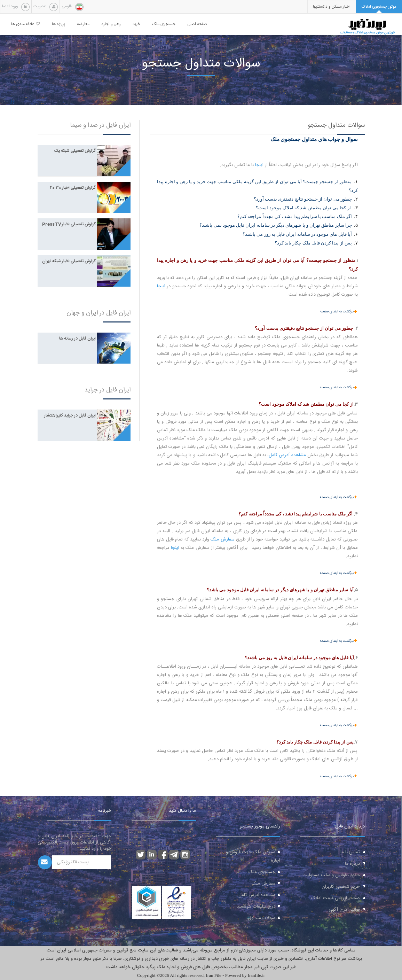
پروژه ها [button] (58, 24)
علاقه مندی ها (26, 24)
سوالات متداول (262, 918)
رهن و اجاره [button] (111, 24)
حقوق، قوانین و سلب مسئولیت (331, 875)
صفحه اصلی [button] (197, 24)
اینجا (259, 165)
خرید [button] (136, 24)
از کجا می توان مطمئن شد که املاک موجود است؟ (303, 208)
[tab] (379, 7)
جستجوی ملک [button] (164, 24)
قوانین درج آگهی (344, 910)
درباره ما (352, 864)
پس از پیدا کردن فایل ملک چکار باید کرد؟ (313, 243)
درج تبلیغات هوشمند (256, 907)
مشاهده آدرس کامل (287, 455)
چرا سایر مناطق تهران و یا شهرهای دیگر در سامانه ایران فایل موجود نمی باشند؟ (276, 225)
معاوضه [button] (83, 24)
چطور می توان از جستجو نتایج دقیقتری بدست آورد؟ (303, 199)
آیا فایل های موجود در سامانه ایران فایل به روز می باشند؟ (297, 234)
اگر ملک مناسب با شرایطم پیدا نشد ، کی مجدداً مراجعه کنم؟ (295, 216)
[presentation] (332, 7)
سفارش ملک (222, 539)
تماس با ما (350, 852)
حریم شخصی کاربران (341, 887)
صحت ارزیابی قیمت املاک (336, 898)
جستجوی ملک (262, 872)
